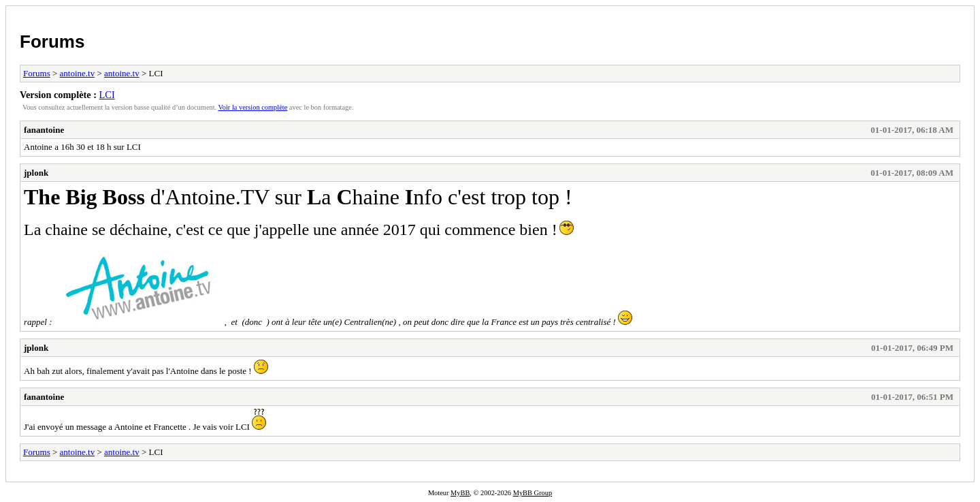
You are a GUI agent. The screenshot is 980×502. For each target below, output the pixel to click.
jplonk (36, 173)
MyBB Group (533, 493)
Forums (52, 42)
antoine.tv (78, 73)
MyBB (460, 493)
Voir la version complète (253, 107)
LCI (107, 95)
